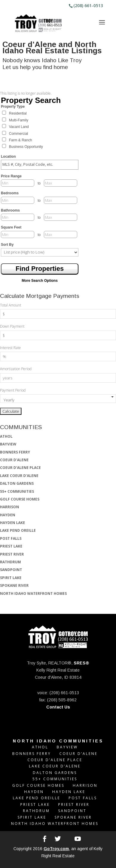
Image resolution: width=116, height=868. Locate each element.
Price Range (11, 176)
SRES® (81, 663)
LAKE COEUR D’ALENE (19, 476)
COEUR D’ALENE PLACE (20, 468)
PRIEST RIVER (12, 554)
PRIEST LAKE (11, 546)
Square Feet (11, 227)
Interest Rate (10, 348)
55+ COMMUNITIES (17, 491)
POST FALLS (11, 538)
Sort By (7, 245)
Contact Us (58, 707)
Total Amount (11, 305)
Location (8, 157)
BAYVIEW (8, 444)
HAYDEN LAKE (13, 523)
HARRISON (10, 507)
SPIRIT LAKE (11, 578)
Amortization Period (16, 369)
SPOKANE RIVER (14, 585)
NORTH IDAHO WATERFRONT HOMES (33, 593)
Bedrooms (10, 193)
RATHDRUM (10, 562)
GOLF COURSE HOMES (20, 499)
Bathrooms (10, 210)
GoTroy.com (56, 849)
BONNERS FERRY (15, 452)
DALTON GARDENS (17, 483)
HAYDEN (8, 515)
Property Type (13, 107)
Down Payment (12, 326)
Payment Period (13, 390)
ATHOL (6, 436)
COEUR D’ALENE (14, 460)
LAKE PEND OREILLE (18, 530)
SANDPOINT (11, 570)
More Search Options (40, 281)
